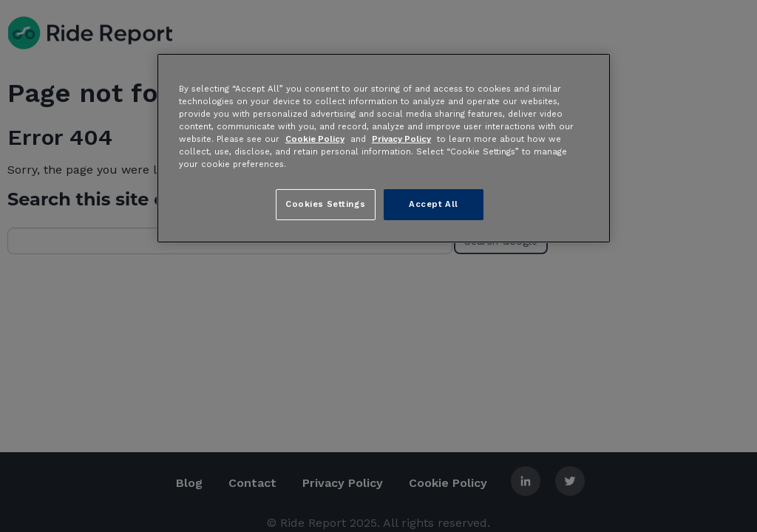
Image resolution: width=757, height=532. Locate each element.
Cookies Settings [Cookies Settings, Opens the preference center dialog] (325, 204)
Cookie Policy (315, 139)
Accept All (434, 204)
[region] (384, 148)
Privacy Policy (401, 139)
